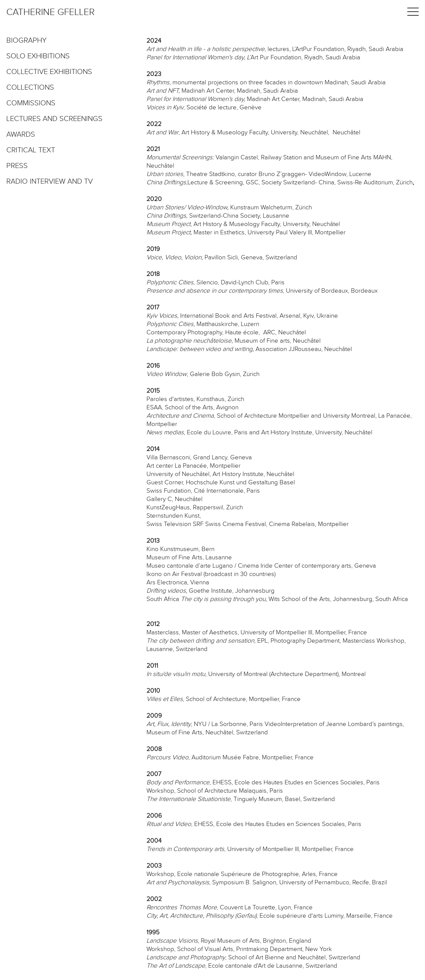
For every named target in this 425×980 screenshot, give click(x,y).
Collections (30, 88)
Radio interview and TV (50, 182)
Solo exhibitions (38, 56)
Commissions (31, 103)
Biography (27, 41)
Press (17, 166)
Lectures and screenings (54, 119)
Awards (21, 135)
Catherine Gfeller (51, 12)
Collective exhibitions (49, 72)
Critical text (31, 150)
